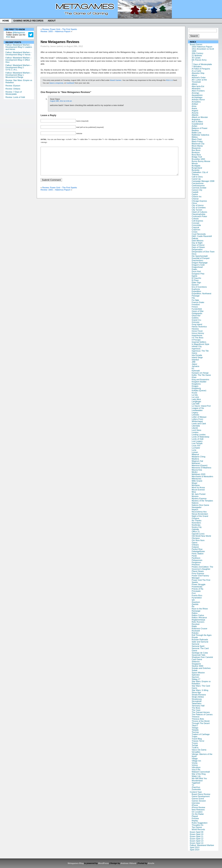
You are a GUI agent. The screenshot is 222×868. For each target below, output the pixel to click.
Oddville (195, 529)
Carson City (197, 190)
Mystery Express (199, 498)
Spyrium (195, 677)
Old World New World (201, 536)
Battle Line (196, 133)
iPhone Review (198, 807)
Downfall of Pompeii (201, 258)
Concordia (196, 225)
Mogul (194, 483)
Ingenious (196, 349)
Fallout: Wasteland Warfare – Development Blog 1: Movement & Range (18, 75)
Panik (194, 556)
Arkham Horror (198, 100)
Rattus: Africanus (199, 617)
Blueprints (196, 148)
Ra (193, 606)
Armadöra (196, 102)
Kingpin (195, 386)
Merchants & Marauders (202, 476)
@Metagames (19, 33)
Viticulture (196, 767)
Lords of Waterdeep (201, 437)
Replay (195, 821)
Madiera (195, 459)
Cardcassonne (198, 186)
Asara (194, 108)
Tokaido (195, 730)
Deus (194, 254)
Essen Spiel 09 (197, 832)
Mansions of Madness (201, 468)
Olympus (196, 538)
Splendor (196, 675)
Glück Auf (196, 316)
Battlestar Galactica (200, 135)
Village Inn (196, 761)
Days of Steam (198, 247)
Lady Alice (196, 399)
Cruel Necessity (199, 234)
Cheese (195, 199)
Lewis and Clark (199, 424)
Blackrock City (198, 144)
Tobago (195, 728)
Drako (194, 269)
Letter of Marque (199, 417)
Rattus (195, 613)
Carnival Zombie (199, 188)
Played (195, 816)
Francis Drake (198, 302)
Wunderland (197, 781)
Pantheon (196, 558)
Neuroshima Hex (199, 512)
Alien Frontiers (198, 91)
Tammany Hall (198, 706)
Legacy (195, 413)
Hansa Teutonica (199, 327)
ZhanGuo (196, 787)
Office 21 (196, 532)
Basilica (195, 130)
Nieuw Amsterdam (200, 514)
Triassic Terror (198, 741)
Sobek (195, 670)
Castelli (195, 192)
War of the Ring (199, 774)
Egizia (194, 276)
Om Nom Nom (198, 540)
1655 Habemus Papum (202, 47)
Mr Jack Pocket (199, 494)
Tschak (195, 745)
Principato (196, 591)
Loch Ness (196, 430)
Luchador (196, 448)
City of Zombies (199, 208)
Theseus (196, 717)
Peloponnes (197, 560)
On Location (197, 812)
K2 (193, 368)
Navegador (197, 507)
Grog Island (197, 324)
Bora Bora (196, 155)
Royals (195, 637)
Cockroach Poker (199, 216)
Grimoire (196, 322)
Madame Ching (198, 457)
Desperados (197, 249)
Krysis (194, 393)
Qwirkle (195, 604)
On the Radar (198, 814)
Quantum (196, 602)
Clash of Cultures (199, 212)
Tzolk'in (195, 748)
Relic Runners (198, 622)
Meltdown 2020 (198, 474)
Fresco (195, 307)
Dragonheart (197, 267)
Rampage (196, 611)
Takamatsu (197, 703)
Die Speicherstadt (200, 256)
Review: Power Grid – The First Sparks (60, 29)
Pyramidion (197, 598)
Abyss (194, 75)
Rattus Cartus (198, 615)
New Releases (198, 810)
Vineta (195, 763)
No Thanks (197, 521)
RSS (8, 37)
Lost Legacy (197, 441)
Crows (195, 232)
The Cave (196, 710)
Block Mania (197, 146)
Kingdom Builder (199, 382)
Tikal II (195, 725)
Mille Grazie (197, 481)
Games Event (198, 799)
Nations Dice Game (200, 505)
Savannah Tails (198, 655)
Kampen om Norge (200, 373)
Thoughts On (197, 825)
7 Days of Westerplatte (202, 64)
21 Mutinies (197, 55)
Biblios (195, 137)
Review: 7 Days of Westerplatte (14, 93)
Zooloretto (196, 789)
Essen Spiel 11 (197, 836)
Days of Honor (198, 245)
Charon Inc (197, 197)
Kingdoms (196, 384)
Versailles (196, 752)
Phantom (196, 565)
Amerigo (195, 93)
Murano (195, 496)
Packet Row (197, 549)
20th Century (197, 53)
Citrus (194, 203)
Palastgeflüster (198, 551)
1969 (194, 51)
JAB (194, 362)
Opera (194, 543)
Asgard (195, 111)
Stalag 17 (196, 679)
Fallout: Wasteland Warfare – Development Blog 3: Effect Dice (18, 60)
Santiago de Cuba (200, 653)
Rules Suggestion (200, 823)
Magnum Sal (197, 461)
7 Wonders (197, 66)
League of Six (198, 408)
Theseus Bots (198, 719)
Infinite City (197, 346)
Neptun (195, 509)
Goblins (195, 318)
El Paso (195, 280)
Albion (194, 84)
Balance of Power (200, 128)
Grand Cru (196, 320)
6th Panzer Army (199, 60)
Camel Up (196, 179)
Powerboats (197, 587)
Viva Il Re (196, 770)
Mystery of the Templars (202, 501)
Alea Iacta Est (198, 86)
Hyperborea (197, 335)
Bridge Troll (197, 157)
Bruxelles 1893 (198, 159)
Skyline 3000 (197, 666)
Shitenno (196, 662)
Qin (193, 600)
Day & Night (197, 243)
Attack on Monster (200, 117)
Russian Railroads (200, 640)
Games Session (199, 801)
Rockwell (196, 631)
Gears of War (198, 311)
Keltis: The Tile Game (201, 375)
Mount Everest (198, 490)
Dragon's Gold (198, 265)
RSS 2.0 (169, 80)
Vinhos (195, 765)
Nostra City (197, 527)
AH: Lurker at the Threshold (199, 81)
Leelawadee (197, 410)
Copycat (195, 227)
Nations (195, 503)
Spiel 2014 (195, 850)
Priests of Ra (197, 589)
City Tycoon (197, 210)
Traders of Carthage (201, 734)
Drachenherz (197, 260)
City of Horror (198, 205)
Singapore (196, 664)
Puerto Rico (197, 595)
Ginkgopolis (197, 313)
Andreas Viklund (128, 863)
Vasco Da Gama (199, 750)
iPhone (195, 805)
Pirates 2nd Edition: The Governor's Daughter (202, 568)
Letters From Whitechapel (197, 420)
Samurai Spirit (198, 646)
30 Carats (196, 58)
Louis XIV (196, 446)
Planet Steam (198, 571)
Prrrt (194, 593)
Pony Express (198, 573)
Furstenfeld (197, 309)
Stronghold (197, 701)
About (52, 21)
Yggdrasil (196, 783)
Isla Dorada (197, 355)
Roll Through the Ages (202, 635)
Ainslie (151, 863)
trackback (70, 83)
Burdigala (196, 166)
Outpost (195, 547)
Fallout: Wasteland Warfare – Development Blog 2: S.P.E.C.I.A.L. (18, 67)
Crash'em (196, 230)
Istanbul (195, 360)
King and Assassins (200, 379)
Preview (195, 818)
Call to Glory (197, 177)
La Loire (195, 397)
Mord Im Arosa (198, 487)
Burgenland (197, 168)
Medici (195, 472)
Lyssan (195, 452)
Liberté (195, 428)
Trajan (195, 736)
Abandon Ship (198, 73)
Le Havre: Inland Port (201, 406)
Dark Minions (198, 241)
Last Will (195, 404)
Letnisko (195, 415)
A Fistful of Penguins (201, 69)
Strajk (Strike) (198, 697)
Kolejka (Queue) (199, 390)
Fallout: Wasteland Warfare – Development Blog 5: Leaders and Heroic (19, 47)
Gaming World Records (28, 21)
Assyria (195, 113)
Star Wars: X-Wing (200, 690)
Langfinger (196, 401)
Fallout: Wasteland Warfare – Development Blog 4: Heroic (18, 53)
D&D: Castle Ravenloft (202, 236)
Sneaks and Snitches (201, 668)
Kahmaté (196, 371)
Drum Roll (196, 271)
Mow (194, 492)
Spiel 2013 (195, 847)
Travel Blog (197, 739)
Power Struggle (199, 584)
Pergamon (196, 562)
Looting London (199, 435)
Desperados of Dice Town (203, 252)
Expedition (196, 291)
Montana (196, 485)
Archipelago (197, 97)
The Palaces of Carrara (202, 714)
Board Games (196, 44)
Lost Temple (197, 443)
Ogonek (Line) (198, 534)
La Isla (195, 395)
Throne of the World (201, 721)
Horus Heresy (198, 333)
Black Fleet (197, 139)
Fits (193, 298)
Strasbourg (197, 699)
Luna (194, 450)
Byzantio (196, 170)
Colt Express (197, 221)
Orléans (195, 545)
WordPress (104, 863)
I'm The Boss (197, 338)
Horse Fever (197, 331)
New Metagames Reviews (60, 42)
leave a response (56, 83)
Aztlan (194, 126)
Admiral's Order (199, 78)
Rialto (194, 626)
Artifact (195, 104)
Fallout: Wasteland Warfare (202, 845)
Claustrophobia (198, 214)
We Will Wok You (199, 778)
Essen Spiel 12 (197, 839)
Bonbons (196, 152)
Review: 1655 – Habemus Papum (56, 31)
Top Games (197, 827)
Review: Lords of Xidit (15, 97)
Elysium (195, 285)
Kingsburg (196, 388)
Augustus (196, 119)
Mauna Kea (197, 470)
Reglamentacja (198, 620)
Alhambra (196, 89)
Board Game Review (201, 794)
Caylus (195, 194)
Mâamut (195, 454)
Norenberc (196, 523)
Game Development (201, 796)
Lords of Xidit (198, 439)
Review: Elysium (13, 86)
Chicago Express (199, 201)
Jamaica (195, 366)
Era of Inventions (199, 287)
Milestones (196, 479)
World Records (198, 829)
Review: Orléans (13, 89)
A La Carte (196, 71)
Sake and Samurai (200, 642)
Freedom (196, 305)
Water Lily (196, 776)
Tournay (195, 732)
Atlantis (195, 115)
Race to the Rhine (200, 609)
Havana (195, 329)
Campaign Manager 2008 (203, 181)
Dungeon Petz (198, 274)
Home (6, 21)
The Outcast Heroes (201, 712)
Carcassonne (198, 183)
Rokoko (195, 633)
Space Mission (198, 673)
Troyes (195, 743)
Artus (194, 106)
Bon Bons (196, 150)
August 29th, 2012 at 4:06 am (61, 101)
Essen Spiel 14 (197, 843)
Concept (195, 223)
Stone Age (196, 692)
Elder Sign (196, 282)
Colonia (195, 219)
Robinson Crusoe (200, 629)
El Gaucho (196, 278)
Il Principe (196, 340)
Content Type (196, 792)
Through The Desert (201, 723)
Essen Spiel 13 (197, 841)
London (195, 432)
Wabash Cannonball (201, 772)
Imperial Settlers (199, 342)
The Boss (196, 708)
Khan (194, 377)
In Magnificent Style (200, 344)
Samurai (195, 644)
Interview (196, 803)
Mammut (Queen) (200, 465)
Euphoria (196, 289)
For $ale (195, 300)
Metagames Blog (76, 863)
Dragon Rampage (200, 263)
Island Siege (197, 357)
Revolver (196, 624)
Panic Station (198, 554)
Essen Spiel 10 (197, 834)
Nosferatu (196, 525)
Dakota (195, 238)
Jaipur (194, 364)
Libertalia (196, 426)
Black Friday (197, 141)
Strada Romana (199, 695)
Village (195, 759)
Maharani (196, 463)
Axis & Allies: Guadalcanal (197, 123)
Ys (193, 785)
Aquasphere (197, 95)
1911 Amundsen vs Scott (203, 49)
